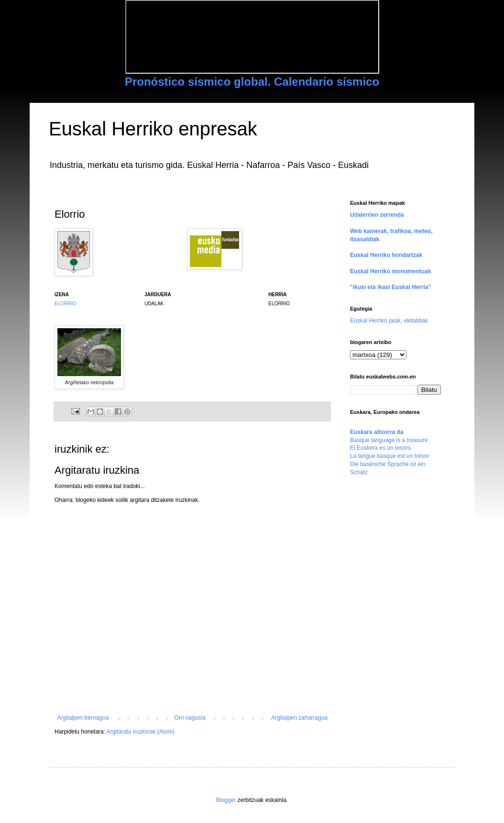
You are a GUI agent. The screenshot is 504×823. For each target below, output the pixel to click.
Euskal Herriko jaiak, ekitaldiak (389, 321)
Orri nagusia (190, 718)
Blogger (226, 800)
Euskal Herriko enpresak (153, 129)
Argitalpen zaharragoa (299, 718)
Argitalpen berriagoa (83, 718)
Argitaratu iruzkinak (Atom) (141, 732)
